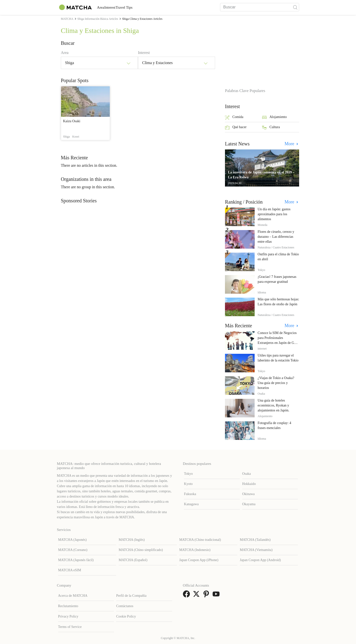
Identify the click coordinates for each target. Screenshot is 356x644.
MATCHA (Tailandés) (255, 540)
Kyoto (188, 484)
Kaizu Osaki (72, 121)
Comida (234, 117)
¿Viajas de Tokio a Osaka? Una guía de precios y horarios (276, 383)
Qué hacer (236, 128)
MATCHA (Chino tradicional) (200, 540)
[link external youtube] (217, 596)
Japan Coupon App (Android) (260, 560)
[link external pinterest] (207, 596)
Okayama (249, 504)
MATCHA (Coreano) (73, 550)
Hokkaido (249, 484)
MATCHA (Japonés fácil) (76, 560)
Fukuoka (190, 494)
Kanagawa (191, 504)
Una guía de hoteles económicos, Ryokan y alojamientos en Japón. (273, 405)
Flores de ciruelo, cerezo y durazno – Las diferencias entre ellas (276, 237)
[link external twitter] (197, 596)
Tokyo (188, 474)
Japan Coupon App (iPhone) (199, 560)
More (290, 144)
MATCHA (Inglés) (132, 540)
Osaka (247, 474)
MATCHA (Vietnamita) (256, 550)
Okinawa (249, 494)
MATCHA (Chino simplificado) (141, 550)
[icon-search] (295, 7)
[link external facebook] (187, 596)
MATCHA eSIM (70, 570)
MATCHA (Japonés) (72, 540)
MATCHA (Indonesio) (195, 550)
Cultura (271, 128)
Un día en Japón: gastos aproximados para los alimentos (274, 214)
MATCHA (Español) (133, 560)
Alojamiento (274, 117)
